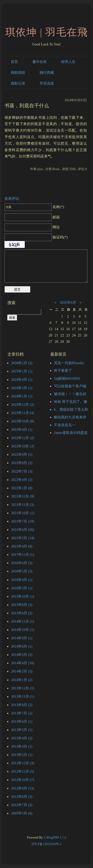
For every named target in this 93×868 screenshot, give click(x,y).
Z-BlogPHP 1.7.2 (55, 837)
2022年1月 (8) (22, 488)
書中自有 (40, 62)
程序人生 (68, 62)
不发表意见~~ (65, 425)
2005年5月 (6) (22, 813)
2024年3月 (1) (22, 388)
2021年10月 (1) (23, 513)
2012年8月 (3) (22, 797)
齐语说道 (47, 83)
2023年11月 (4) (22, 413)
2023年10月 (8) (23, 421)
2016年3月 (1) (22, 588)
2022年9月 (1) (22, 454)
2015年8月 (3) (22, 605)
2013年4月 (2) (22, 738)
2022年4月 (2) (22, 480)
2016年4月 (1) (22, 580)
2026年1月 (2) (22, 363)
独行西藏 (47, 73)
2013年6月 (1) (22, 721)
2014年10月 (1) (23, 630)
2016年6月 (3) (22, 563)
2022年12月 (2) (23, 438)
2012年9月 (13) (23, 788)
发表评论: (12, 198)
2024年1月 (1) (22, 396)
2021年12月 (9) (23, 496)
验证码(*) (60, 237)
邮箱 (32, 217)
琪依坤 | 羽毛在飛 (47, 32)
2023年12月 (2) (23, 405)
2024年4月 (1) (22, 380)
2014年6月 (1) (22, 646)
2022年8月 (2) (22, 463)
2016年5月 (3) (22, 571)
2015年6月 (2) (22, 613)
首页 (14, 62)
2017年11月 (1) (22, 555)
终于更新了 (63, 371)
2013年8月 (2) (22, 705)
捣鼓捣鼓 (18, 73)
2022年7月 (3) (22, 471)
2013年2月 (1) (22, 755)
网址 (32, 227)
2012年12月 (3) (23, 763)
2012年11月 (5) (22, 771)
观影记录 (18, 83)
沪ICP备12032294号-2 (46, 844)
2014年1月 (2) (22, 680)
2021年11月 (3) (22, 505)
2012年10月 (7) (23, 780)
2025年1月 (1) (22, 371)
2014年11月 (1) (22, 621)
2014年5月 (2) (22, 655)
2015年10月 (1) (23, 596)
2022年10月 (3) (23, 446)
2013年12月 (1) (23, 688)
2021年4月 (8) (22, 546)
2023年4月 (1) (22, 430)
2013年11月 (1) (22, 696)
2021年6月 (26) (23, 530)
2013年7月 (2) (22, 713)
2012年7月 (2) (22, 805)
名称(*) (34, 207)
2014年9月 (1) (22, 638)
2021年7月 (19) (23, 521)
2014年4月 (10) (23, 663)
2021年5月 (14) (23, 538)
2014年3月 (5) (22, 671)
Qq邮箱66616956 (67, 378)
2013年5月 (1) (22, 730)
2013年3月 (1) (22, 746)
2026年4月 (68, 302)
